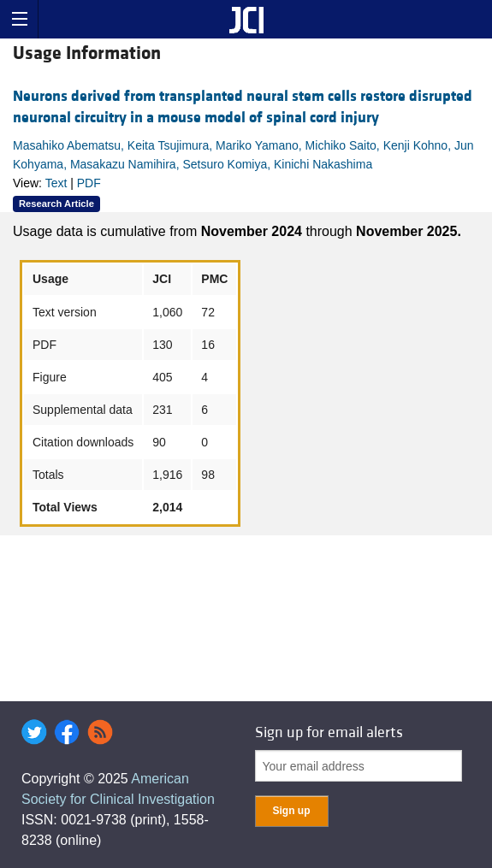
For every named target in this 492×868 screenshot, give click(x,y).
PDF (89, 183)
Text (56, 183)
